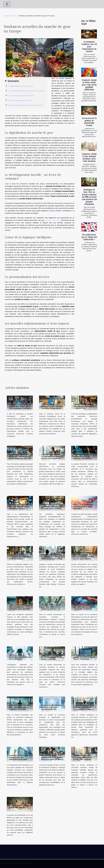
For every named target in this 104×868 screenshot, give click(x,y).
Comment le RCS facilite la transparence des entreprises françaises (19, 757)
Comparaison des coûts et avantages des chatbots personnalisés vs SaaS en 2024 (84, 708)
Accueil (6, 16)
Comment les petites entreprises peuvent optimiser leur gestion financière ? (82, 457)
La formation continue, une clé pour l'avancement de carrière (89, 47)
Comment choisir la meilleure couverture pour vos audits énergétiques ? (52, 406)
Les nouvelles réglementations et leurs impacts (26, 105)
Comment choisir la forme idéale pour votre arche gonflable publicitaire (89, 85)
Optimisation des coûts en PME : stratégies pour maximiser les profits (19, 707)
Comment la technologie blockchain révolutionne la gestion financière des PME (20, 456)
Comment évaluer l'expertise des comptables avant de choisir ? (20, 557)
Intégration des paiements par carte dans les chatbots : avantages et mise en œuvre (84, 608)
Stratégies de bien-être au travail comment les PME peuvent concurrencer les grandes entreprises (89, 197)
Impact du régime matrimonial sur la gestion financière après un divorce (52, 757)
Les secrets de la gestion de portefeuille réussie (89, 122)
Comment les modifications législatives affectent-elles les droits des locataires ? (52, 506)
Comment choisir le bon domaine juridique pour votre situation (89, 158)
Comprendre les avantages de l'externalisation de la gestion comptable (52, 657)
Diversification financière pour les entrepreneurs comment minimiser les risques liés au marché (51, 608)
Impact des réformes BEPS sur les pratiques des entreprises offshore (20, 506)
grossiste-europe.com (52, 220)
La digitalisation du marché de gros (21, 86)
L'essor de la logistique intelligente (21, 96)
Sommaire (13, 81)
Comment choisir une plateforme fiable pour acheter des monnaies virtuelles (82, 758)
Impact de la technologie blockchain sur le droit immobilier (83, 506)
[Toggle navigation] (7, 4)
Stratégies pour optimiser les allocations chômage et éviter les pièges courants (52, 557)
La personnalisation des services (20, 100)
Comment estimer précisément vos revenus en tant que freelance (84, 557)
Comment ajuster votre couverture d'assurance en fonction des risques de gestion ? (52, 457)
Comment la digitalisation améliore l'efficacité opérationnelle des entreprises (51, 708)
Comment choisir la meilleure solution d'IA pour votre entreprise (20, 657)
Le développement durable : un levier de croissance (27, 91)
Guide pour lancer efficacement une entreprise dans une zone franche (19, 608)
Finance (14, 16)
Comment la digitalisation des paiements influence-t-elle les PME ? (84, 406)
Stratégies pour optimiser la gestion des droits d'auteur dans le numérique (85, 657)
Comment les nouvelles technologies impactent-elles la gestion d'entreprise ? (20, 407)
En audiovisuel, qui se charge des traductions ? (89, 237)
